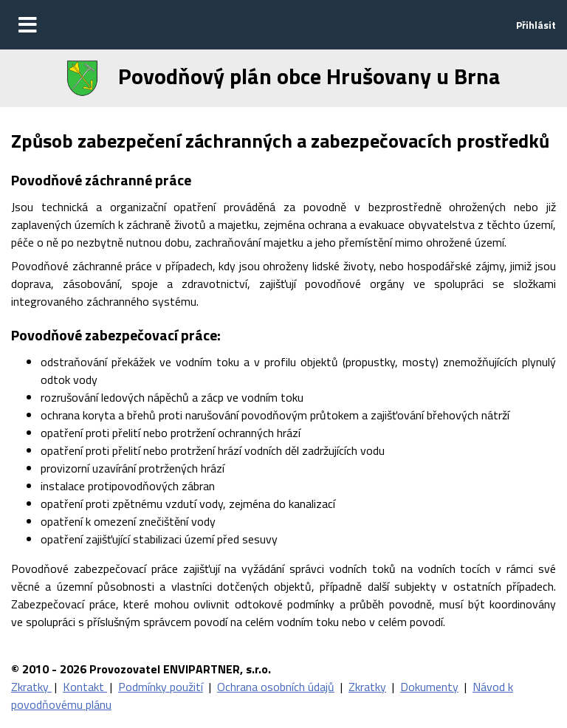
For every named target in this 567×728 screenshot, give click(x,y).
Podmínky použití (161, 687)
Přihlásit (536, 25)
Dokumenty (429, 687)
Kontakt (85, 687)
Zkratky (31, 687)
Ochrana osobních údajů (276, 687)
